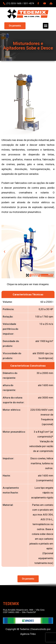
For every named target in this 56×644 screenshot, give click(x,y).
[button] (15, 26)
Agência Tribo (28, 634)
